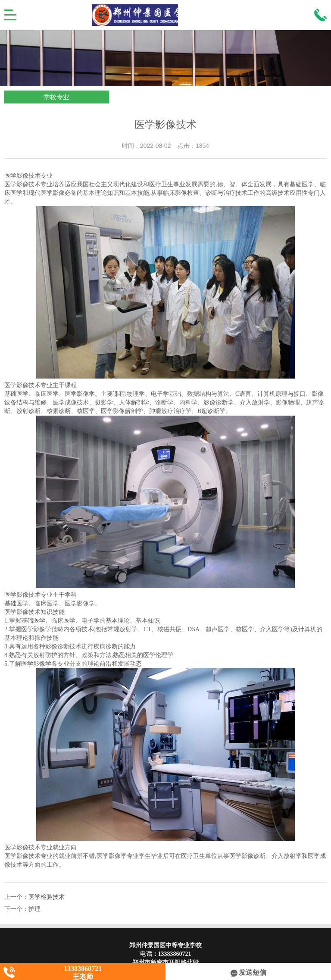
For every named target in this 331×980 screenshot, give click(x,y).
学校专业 (56, 97)
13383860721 (175, 954)
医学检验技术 (47, 897)
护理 (34, 909)
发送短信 (248, 972)
